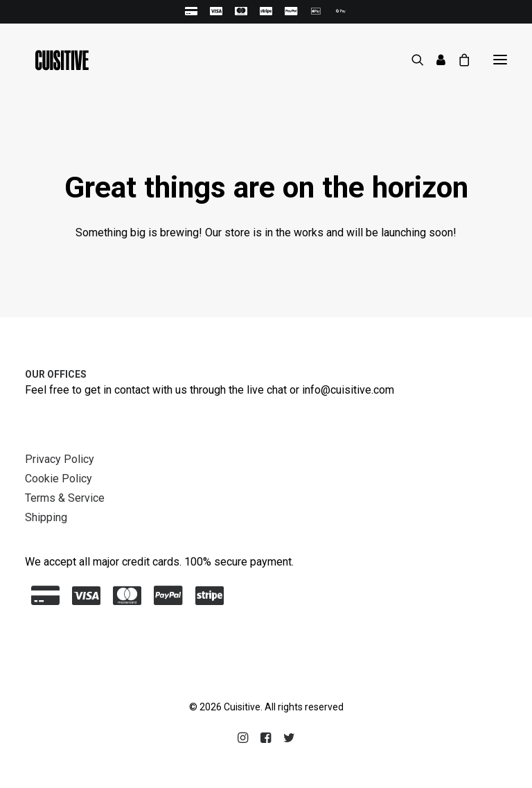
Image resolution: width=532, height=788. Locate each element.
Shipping (46, 517)
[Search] (411, 60)
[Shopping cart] (458, 60)
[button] (500, 60)
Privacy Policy (60, 459)
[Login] (435, 60)
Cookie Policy (59, 479)
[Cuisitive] (58, 60)
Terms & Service (65, 498)
